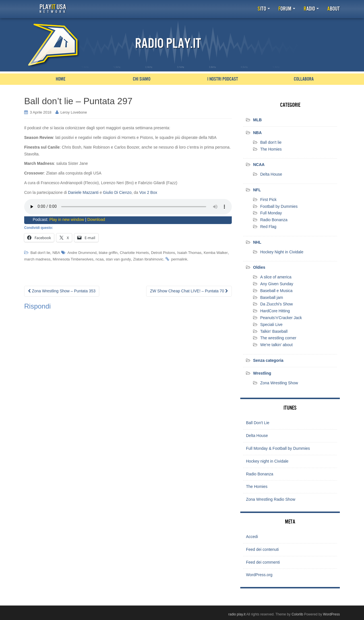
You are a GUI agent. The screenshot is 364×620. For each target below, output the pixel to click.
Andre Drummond (82, 252)
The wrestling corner (278, 338)
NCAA (259, 165)
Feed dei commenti (263, 562)
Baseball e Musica (276, 291)
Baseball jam (272, 297)
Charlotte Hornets (134, 252)
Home (61, 79)
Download (96, 219)
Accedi (252, 537)
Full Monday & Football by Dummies (278, 448)
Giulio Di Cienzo (117, 192)
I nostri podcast (223, 79)
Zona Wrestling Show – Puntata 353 (62, 291)
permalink (179, 259)
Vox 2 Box (148, 192)
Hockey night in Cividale (267, 461)
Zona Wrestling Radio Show (271, 499)
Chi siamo (142, 79)
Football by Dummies (279, 206)
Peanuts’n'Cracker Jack (281, 318)
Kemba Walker (216, 252)
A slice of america (276, 277)
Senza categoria (268, 360)
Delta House (271, 174)
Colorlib (297, 614)
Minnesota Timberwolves (73, 259)
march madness (37, 259)
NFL (257, 190)
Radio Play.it (168, 44)
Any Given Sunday (277, 284)
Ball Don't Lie (258, 423)
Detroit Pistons (163, 252)
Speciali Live (271, 325)
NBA (56, 252)
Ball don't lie (40, 252)
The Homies (271, 149)
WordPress (331, 614)
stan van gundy (118, 259)
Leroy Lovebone (74, 112)
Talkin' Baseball (274, 331)
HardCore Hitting (275, 311)
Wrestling (262, 373)
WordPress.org (259, 575)
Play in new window (67, 219)
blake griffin (108, 252)
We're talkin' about (276, 345)
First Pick (268, 200)
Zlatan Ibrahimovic (148, 259)
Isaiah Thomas (189, 252)
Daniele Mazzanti (83, 192)
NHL (257, 242)
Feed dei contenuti (262, 549)
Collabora (304, 79)
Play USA (53, 9)
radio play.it (237, 614)
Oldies (259, 267)
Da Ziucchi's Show (277, 304)
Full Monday (271, 213)
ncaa (100, 259)
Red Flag (268, 227)
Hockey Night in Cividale (282, 252)
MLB (257, 120)
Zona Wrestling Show (279, 383)
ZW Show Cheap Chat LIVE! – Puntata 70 (189, 291)
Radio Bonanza (274, 220)
